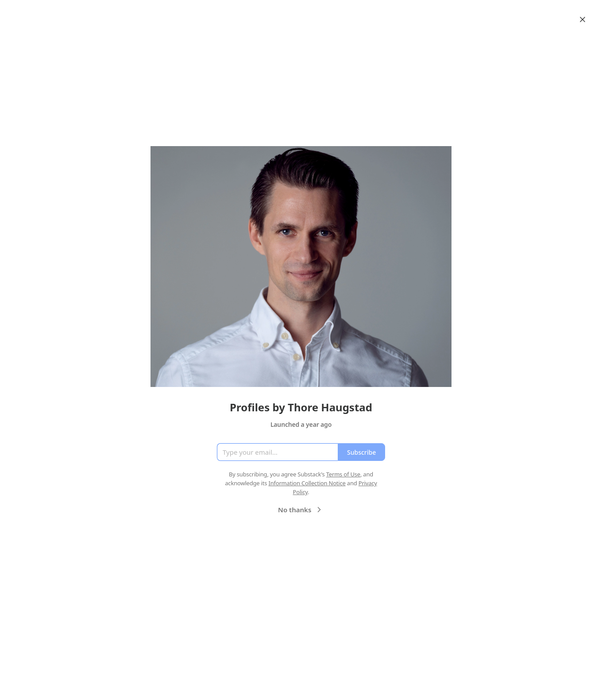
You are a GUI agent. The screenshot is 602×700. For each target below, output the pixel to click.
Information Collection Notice (307, 483)
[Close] (583, 19)
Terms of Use (343, 474)
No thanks (301, 510)
